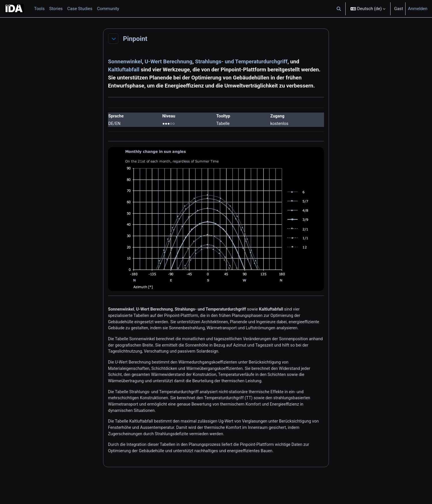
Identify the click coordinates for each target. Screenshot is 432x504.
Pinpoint (135, 39)
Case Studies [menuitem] (80, 9)
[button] (339, 9)
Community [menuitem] (108, 9)
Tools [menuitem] (39, 9)
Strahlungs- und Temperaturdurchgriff (241, 62)
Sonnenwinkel (125, 62)
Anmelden (418, 9)
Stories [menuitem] (56, 9)
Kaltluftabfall (124, 70)
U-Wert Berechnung (168, 62)
